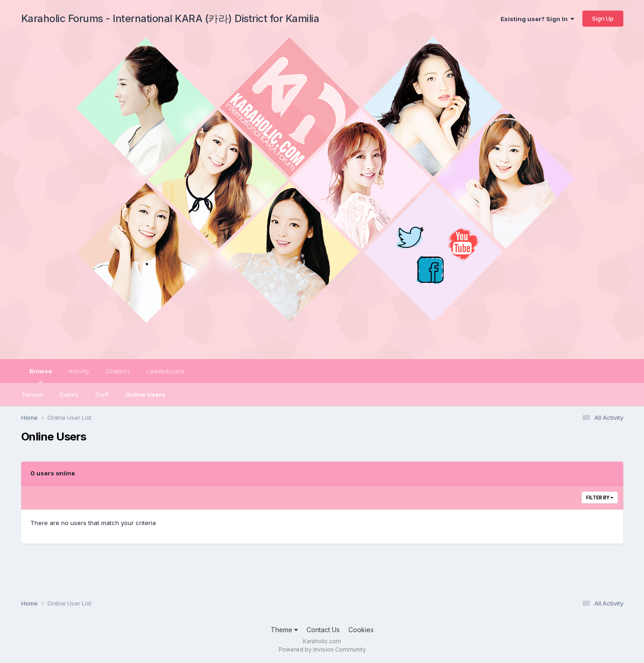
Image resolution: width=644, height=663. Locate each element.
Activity (79, 371)
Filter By (600, 497)
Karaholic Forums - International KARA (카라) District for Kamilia (170, 18)
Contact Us (323, 630)
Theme (284, 630)
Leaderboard (165, 371)
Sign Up (603, 18)
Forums (33, 394)
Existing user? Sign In (537, 19)
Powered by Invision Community (322, 649)
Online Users (145, 394)
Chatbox (118, 371)
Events (69, 394)
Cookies (361, 630)
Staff (102, 394)
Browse (41, 375)
